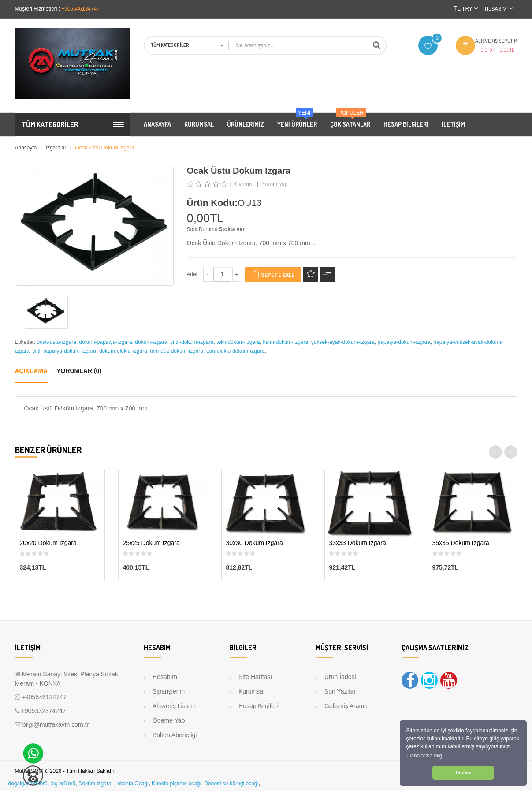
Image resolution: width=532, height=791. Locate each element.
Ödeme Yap (169, 720)
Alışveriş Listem (174, 706)
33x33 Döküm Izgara (358, 543)
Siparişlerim (169, 691)
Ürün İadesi (340, 677)
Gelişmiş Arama (346, 706)
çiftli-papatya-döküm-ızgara (65, 351)
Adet (192, 274)
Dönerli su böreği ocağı (231, 784)
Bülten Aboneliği (175, 735)
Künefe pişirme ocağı (177, 784)
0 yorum (244, 184)
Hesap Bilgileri (258, 706)
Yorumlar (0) (79, 371)
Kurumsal (251, 691)
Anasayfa (26, 148)
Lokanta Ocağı (131, 784)
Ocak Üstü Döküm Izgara (104, 148)
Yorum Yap (275, 184)
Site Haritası (255, 677)
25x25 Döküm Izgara (151, 543)
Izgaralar (56, 148)
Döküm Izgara (95, 784)
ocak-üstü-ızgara (57, 342)
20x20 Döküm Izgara (48, 543)
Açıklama (32, 371)
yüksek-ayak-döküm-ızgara (343, 342)
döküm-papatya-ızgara (106, 342)
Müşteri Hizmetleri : (38, 9)
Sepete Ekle (273, 274)
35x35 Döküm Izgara (461, 543)
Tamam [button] (463, 772)
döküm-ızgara (151, 342)
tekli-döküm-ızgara (238, 342)
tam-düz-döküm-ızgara (177, 351)
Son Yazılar (340, 691)
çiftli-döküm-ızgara (192, 342)
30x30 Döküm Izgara (255, 543)
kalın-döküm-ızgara (285, 342)
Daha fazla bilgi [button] (425, 756)
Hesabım (165, 677)
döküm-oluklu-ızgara (123, 351)
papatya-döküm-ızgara (404, 342)
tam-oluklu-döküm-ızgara (236, 351)
